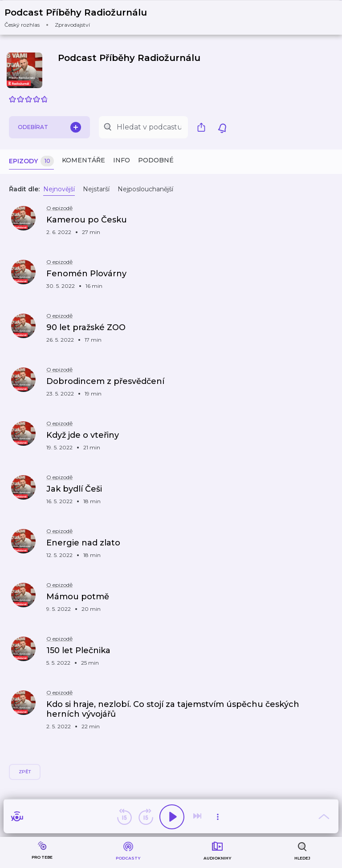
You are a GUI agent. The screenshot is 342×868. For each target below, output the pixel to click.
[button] (81, 18)
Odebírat (49, 127)
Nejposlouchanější (145, 189)
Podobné (156, 160)
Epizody (31, 161)
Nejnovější (59, 189)
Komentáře (83, 160)
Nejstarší (96, 189)
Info (122, 160)
